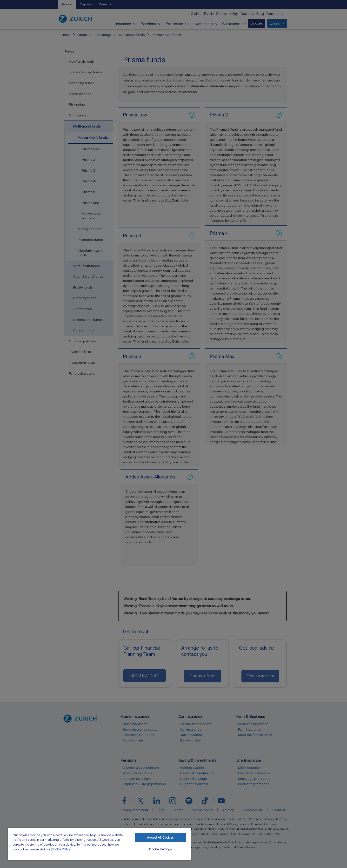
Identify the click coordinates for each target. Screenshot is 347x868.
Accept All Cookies (160, 838)
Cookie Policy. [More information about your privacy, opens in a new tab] (61, 849)
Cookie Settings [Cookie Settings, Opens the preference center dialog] (160, 849)
